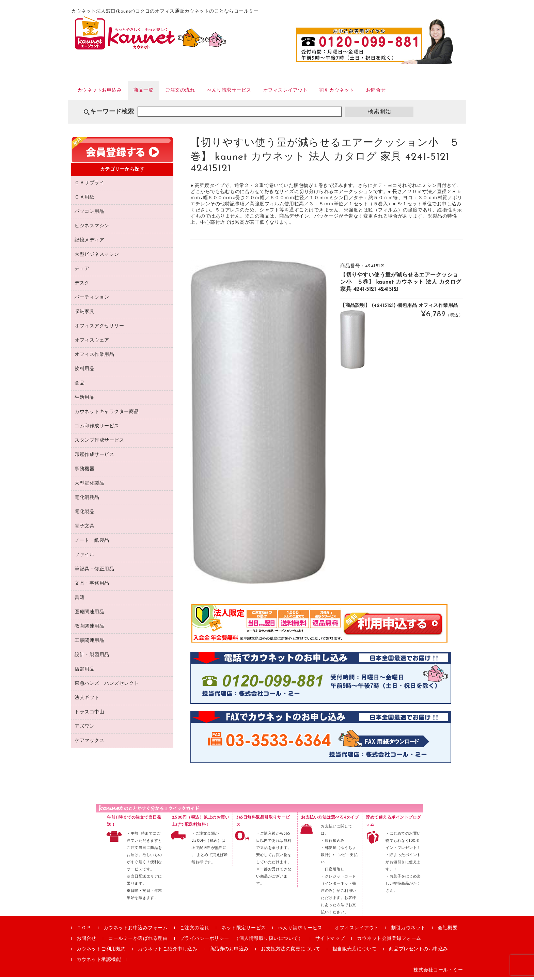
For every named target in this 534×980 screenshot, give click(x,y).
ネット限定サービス (244, 931)
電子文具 (84, 529)
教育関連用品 (89, 629)
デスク (82, 286)
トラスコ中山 (89, 715)
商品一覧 (155, 92)
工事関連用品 (89, 643)
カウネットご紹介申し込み (168, 952)
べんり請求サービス (255, 92)
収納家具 (84, 314)
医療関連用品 (89, 614)
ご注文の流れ (198, 92)
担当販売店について (355, 952)
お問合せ (426, 92)
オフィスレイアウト (321, 92)
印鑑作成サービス (94, 457)
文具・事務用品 (92, 586)
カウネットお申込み (104, 92)
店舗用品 (84, 672)
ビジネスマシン (92, 228)
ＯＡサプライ (89, 185)
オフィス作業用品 (94, 357)
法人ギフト (87, 700)
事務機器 (84, 471)
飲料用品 (84, 371)
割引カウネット (381, 92)
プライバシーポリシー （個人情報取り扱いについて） (242, 941)
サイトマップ (330, 941)
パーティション (92, 300)
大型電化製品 (89, 486)
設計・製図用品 (92, 657)
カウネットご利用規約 (101, 952)
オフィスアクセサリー (99, 328)
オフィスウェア (92, 343)
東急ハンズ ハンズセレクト (107, 686)
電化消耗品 (87, 500)
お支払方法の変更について (290, 952)
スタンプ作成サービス (99, 443)
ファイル (84, 557)
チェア (82, 271)
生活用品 (84, 400)
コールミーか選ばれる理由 (138, 941)
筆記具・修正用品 (94, 572)
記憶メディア (89, 243)
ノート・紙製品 (92, 543)
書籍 (80, 600)
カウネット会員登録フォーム (389, 941)
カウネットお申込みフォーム (136, 931)
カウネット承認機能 (99, 962)
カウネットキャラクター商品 (107, 414)
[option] (258, 424)
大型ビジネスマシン (97, 257)
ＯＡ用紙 (84, 200)
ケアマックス (89, 743)
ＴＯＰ (84, 931)
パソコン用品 (89, 214)
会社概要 (447, 931)
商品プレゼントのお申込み (419, 952)
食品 (80, 386)
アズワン (84, 729)
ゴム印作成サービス (97, 429)
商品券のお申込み (229, 952)
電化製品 (84, 514)
